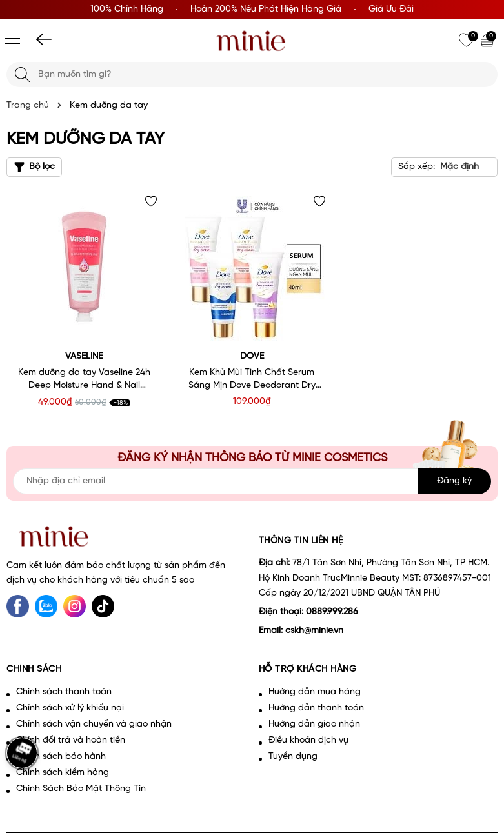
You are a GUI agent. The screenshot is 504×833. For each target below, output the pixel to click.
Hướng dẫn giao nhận (314, 724)
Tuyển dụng (293, 757)
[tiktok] (103, 606)
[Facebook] (18, 606)
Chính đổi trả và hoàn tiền (71, 740)
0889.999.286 (332, 612)
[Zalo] (46, 606)
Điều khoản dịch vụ (308, 740)
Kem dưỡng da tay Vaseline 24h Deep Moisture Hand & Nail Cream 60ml (84, 380)
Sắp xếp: (417, 167)
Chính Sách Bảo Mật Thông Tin (81, 789)
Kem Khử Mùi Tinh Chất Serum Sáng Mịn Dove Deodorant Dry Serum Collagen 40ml (252, 380)
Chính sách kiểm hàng (63, 773)
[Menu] (12, 39)
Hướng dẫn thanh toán (316, 708)
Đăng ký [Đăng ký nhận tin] (454, 481)
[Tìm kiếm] (22, 75)
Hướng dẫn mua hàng (315, 692)
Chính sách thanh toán (64, 692)
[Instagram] (75, 606)
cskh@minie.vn (314, 631)
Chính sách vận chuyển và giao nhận (94, 724)
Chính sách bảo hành (61, 757)
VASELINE (84, 356)
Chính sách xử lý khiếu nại (70, 708)
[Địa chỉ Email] (252, 481)
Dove (252, 356)
